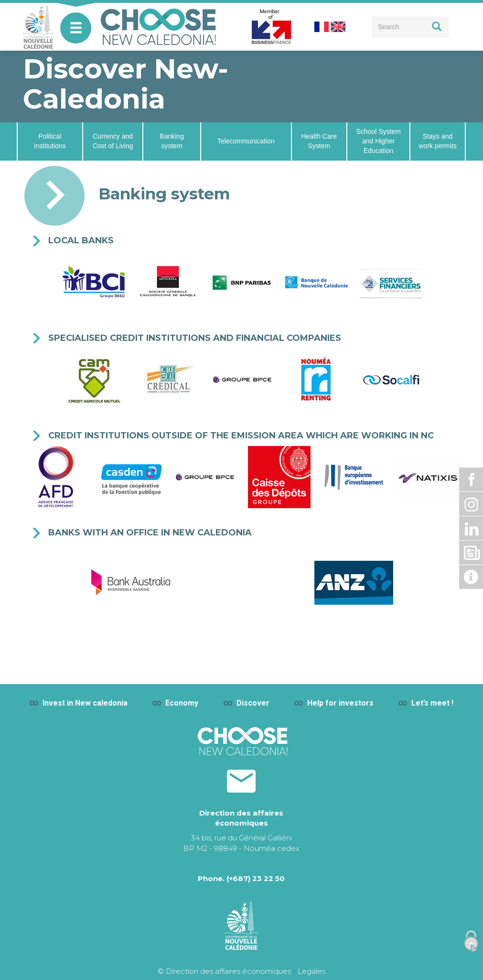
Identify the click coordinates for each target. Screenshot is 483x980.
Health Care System (319, 141)
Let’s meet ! (432, 703)
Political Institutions (50, 141)
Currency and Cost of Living (113, 141)
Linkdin (471, 528)
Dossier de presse (471, 553)
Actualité (471, 577)
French (322, 27)
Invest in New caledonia (85, 703)
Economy (182, 703)
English (338, 27)
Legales (311, 971)
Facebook (471, 479)
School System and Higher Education (378, 141)
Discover (253, 703)
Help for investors (340, 703)
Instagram (471, 504)
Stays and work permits (437, 141)
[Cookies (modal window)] (471, 942)
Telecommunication (246, 141)
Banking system (172, 141)
